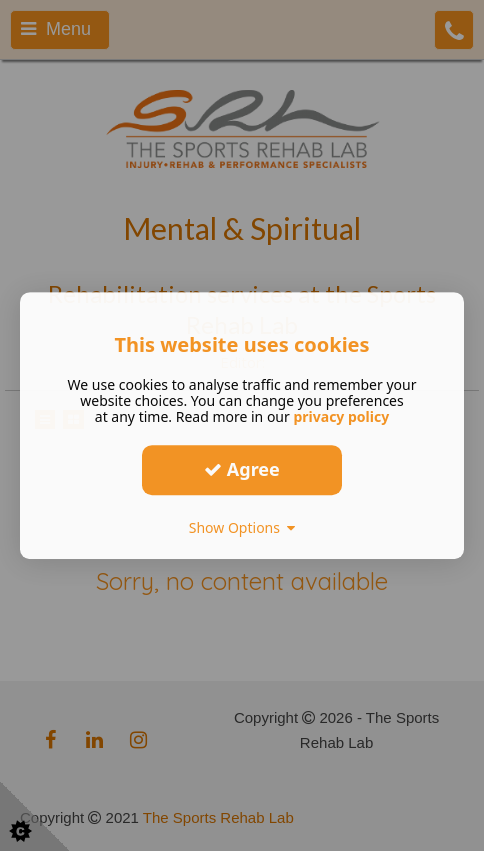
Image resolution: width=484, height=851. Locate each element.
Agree (242, 469)
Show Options (242, 527)
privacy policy (341, 416)
